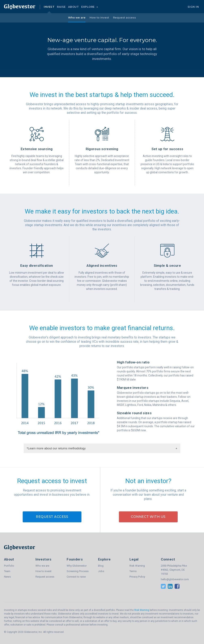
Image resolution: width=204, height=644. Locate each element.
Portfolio (9, 566)
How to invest (99, 17)
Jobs (101, 571)
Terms (133, 571)
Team (7, 571)
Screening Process (78, 571)
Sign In (193, 7)
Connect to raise (76, 577)
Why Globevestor (77, 566)
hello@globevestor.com (175, 579)
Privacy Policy (137, 577)
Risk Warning (137, 566)
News (7, 577)
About (74, 7)
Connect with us (148, 517)
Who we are (77, 17)
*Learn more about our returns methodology (102, 448)
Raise (61, 7)
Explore (88, 7)
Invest (49, 7)
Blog (101, 566)
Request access (124, 17)
